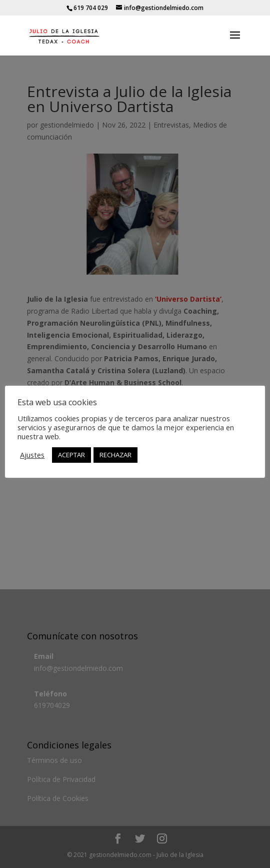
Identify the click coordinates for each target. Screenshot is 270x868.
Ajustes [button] (32, 455)
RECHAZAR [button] (115, 455)
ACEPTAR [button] (71, 455)
